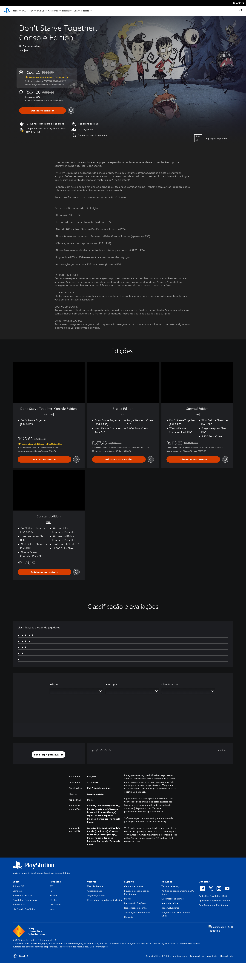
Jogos (16, 11)
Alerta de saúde (170, 903)
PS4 (32, 11)
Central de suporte (134, 886)
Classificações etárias (173, 899)
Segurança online (96, 895)
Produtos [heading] (55, 882)
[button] (49, 755)
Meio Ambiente (95, 886)
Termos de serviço (171, 886)
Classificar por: (170, 684)
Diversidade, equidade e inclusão (104, 900)
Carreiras (17, 891)
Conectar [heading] (204, 882)
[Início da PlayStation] (7, 11)
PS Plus (41, 11)
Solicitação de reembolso (137, 912)
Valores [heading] (92, 882)
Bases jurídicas (153, 956)
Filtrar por (111, 684)
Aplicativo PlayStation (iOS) (213, 896)
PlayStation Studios (23, 895)
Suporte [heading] (129, 882)
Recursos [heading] (167, 882)
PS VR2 (53, 895)
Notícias (66, 11)
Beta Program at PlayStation (213, 905)
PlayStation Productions (25, 900)
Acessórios (53, 11)
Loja (76, 11)
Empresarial (19, 905)
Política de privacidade (176, 956)
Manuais (129, 917)
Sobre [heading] (16, 882)
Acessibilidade (95, 891)
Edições (54, 684)
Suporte (85, 11)
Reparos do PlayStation (136, 903)
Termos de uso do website (204, 956)
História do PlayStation (24, 909)
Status (127, 899)
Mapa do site (227, 956)
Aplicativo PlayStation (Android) (215, 901)
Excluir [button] (222, 750)
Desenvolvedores (170, 908)
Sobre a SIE (18, 886)
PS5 (24, 11)
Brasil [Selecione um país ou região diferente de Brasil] (21, 956)
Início (15, 873)
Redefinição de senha (135, 908)
